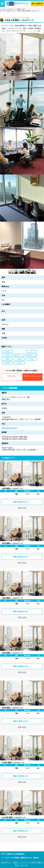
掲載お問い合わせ (26, 858)
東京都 (19, 9)
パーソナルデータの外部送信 (10, 858)
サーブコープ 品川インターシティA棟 (10, 11)
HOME (3, 854)
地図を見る (6, 399)
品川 (23, 9)
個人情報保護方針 (19, 854)
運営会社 (36, 858)
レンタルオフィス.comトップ (8, 9)
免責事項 (9, 854)
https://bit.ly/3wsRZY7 (10, 428)
